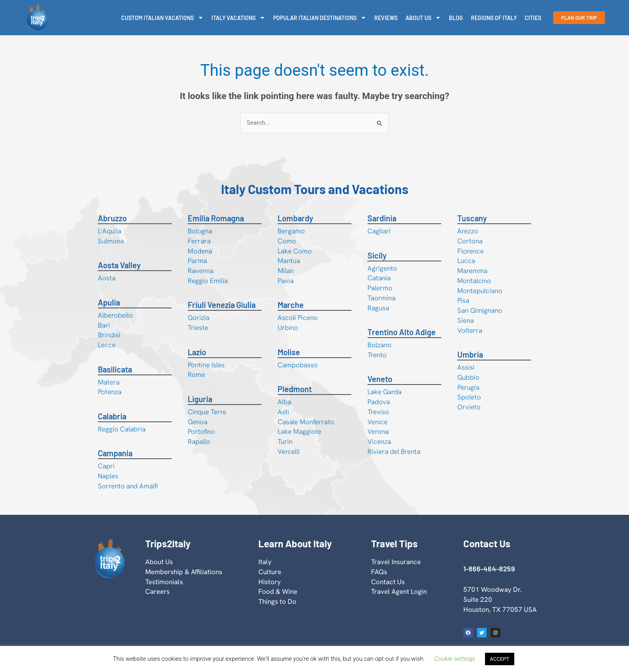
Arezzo (468, 231)
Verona (378, 431)
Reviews (386, 18)
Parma (197, 261)
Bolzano (379, 345)
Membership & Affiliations (184, 572)
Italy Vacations (238, 18)
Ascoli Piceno (298, 318)
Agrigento (382, 268)
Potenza (110, 392)
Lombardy (295, 218)
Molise (289, 352)
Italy (265, 562)
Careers (157, 591)
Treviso (378, 412)
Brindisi (109, 335)
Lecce (107, 345)
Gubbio (468, 377)
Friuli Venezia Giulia (222, 305)
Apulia (109, 302)
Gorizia (199, 318)
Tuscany (472, 218)
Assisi (466, 367)
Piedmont (295, 389)
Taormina (381, 298)
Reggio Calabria (122, 429)
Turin (285, 441)
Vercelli (289, 451)
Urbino (288, 328)
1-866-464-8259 (489, 569)
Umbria (470, 354)
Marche (291, 305)
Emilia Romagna (216, 218)
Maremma (472, 271)
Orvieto (469, 407)
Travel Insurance (396, 562)
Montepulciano (480, 291)
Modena (200, 251)
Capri (106, 466)
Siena (466, 320)
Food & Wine (278, 591)
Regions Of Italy (494, 18)
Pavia (286, 281)
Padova (379, 402)
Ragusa (378, 308)
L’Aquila (110, 231)
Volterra (470, 330)
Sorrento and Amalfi (128, 486)
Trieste (198, 328)
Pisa (463, 300)
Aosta (107, 278)
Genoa (198, 422)
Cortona (470, 241)
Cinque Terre (207, 412)
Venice (377, 422)
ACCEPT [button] (500, 659)
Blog (456, 18)
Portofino (201, 431)
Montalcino (474, 281)
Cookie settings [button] (455, 659)
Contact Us (388, 582)
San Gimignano (480, 310)
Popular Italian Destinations (320, 18)
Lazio (197, 352)
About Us (423, 18)
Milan (286, 271)
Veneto (380, 379)
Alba (284, 402)
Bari (104, 325)
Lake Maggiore (299, 431)
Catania (379, 278)
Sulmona (111, 241)
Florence (471, 251)
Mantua (289, 261)
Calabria (112, 416)
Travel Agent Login (399, 591)
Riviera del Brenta (394, 451)
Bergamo (291, 231)
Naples (108, 476)
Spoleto (469, 397)
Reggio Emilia (208, 281)
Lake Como (295, 251)
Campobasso (298, 365)
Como (287, 241)
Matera (109, 382)
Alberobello (115, 315)
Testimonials (164, 582)
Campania (115, 453)
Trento (377, 355)
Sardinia (382, 218)
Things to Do (277, 601)
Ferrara (199, 241)
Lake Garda (385, 392)
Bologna (200, 231)
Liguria (200, 399)
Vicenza (379, 441)
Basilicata (115, 369)
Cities (533, 18)
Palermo (380, 288)
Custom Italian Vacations (162, 18)
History (270, 582)
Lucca (466, 261)
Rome (196, 374)
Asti (283, 412)
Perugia (468, 387)
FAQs (379, 572)
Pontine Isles (206, 365)
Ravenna (201, 271)
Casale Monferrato (306, 422)
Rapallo (199, 441)
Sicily (377, 255)
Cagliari (379, 231)
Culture (270, 572)
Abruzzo (112, 218)
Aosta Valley (119, 265)
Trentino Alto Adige (402, 332)
